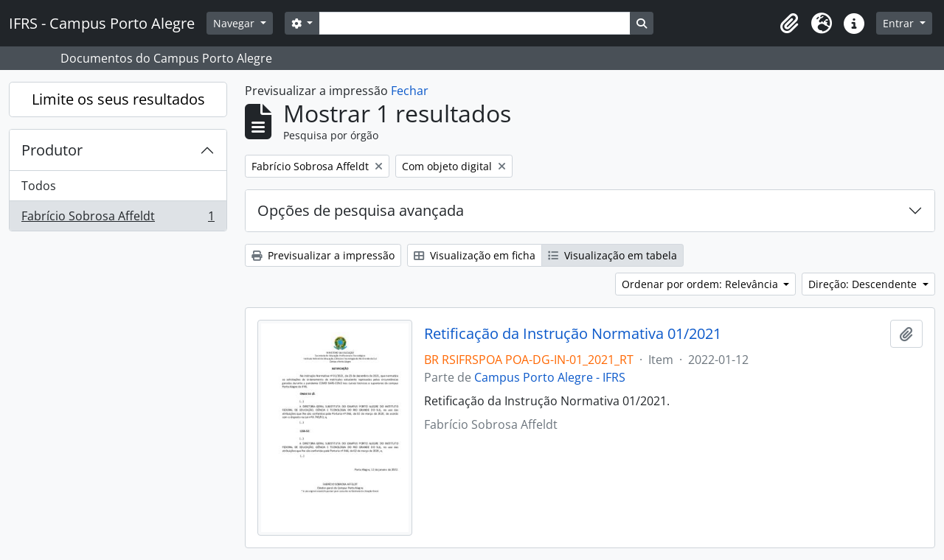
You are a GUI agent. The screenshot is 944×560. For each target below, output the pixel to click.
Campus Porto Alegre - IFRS (550, 377)
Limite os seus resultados (118, 99)
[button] (789, 24)
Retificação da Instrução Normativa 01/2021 (573, 334)
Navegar (235, 23)
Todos (39, 186)
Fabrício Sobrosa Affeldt (118, 219)
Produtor (52, 150)
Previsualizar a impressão (323, 255)
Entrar (900, 23)
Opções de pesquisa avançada (361, 210)
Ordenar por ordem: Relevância (701, 284)
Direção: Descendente (864, 284)
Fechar (410, 91)
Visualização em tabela (612, 255)
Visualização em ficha (475, 255)
